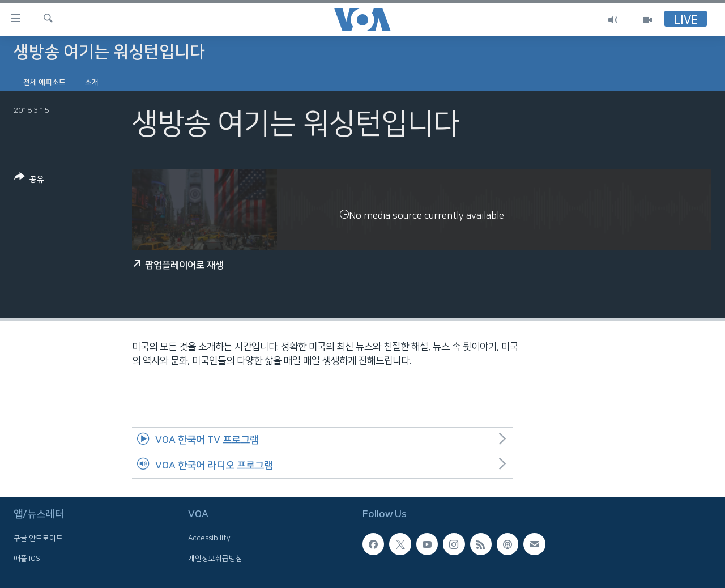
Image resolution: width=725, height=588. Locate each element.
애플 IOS (27, 559)
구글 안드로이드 (38, 538)
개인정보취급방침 (215, 559)
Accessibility (209, 538)
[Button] (29, 180)
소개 (92, 82)
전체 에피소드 (44, 82)
